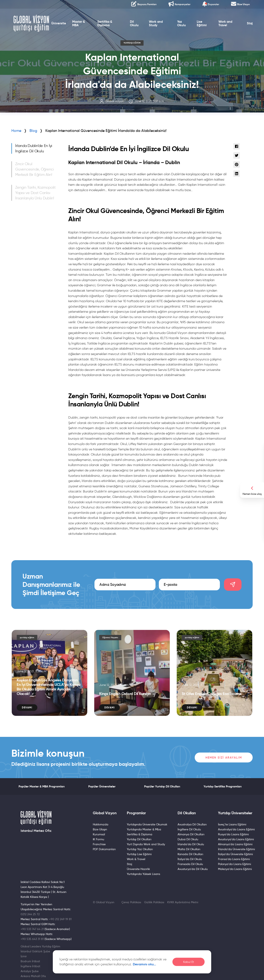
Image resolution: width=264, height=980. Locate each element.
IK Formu (98, 839)
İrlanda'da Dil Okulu (191, 844)
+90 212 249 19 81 (60, 919)
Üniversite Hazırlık (138, 869)
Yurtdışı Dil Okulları (139, 839)
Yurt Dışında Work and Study (146, 844)
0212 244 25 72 (30, 914)
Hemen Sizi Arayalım (224, 757)
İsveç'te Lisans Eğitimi (232, 824)
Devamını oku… (144, 964)
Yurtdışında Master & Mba (144, 829)
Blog (33, 131)
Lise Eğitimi (202, 23)
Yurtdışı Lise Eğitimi (139, 854)
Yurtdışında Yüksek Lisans (143, 874)
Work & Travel (136, 859)
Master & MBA (79, 23)
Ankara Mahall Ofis (33, 976)
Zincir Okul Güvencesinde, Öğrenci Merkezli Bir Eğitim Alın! (35, 169)
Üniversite (59, 23)
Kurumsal (99, 834)
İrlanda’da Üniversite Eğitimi (236, 849)
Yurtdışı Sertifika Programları (223, 786)
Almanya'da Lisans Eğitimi (235, 844)
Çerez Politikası (131, 902)
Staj (250, 23)
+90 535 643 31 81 (32, 939)
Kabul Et (189, 962)
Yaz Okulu (181, 23)
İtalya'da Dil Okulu (190, 859)
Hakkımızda (101, 824)
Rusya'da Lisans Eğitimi (233, 834)
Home (16, 131)
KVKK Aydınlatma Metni (183, 902)
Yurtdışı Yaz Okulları (140, 849)
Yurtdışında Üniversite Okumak (147, 824)
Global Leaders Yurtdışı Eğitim (40, 946)
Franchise (99, 844)
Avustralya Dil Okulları (192, 824)
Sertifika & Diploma (105, 23)
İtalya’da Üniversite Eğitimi (235, 854)
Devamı (27, 707)
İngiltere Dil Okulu (189, 829)
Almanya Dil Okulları (191, 834)
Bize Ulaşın (100, 829)
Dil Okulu (134, 23)
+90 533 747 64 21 (32, 929)
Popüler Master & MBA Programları (42, 786)
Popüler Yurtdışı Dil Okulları (162, 786)
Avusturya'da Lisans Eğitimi (236, 839)
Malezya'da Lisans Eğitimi (235, 869)
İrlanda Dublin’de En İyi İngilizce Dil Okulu (34, 148)
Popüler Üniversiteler (102, 786)
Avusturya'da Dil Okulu (193, 869)
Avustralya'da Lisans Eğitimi (236, 829)
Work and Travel (225, 23)
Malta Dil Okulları (189, 849)
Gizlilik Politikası (154, 902)
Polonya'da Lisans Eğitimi (235, 864)
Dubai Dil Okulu (188, 839)
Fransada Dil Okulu (190, 864)
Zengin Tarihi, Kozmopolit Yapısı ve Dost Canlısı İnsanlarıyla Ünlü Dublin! (35, 193)
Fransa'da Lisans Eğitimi (234, 859)
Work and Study (156, 23)
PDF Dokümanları (104, 849)
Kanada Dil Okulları (190, 854)
